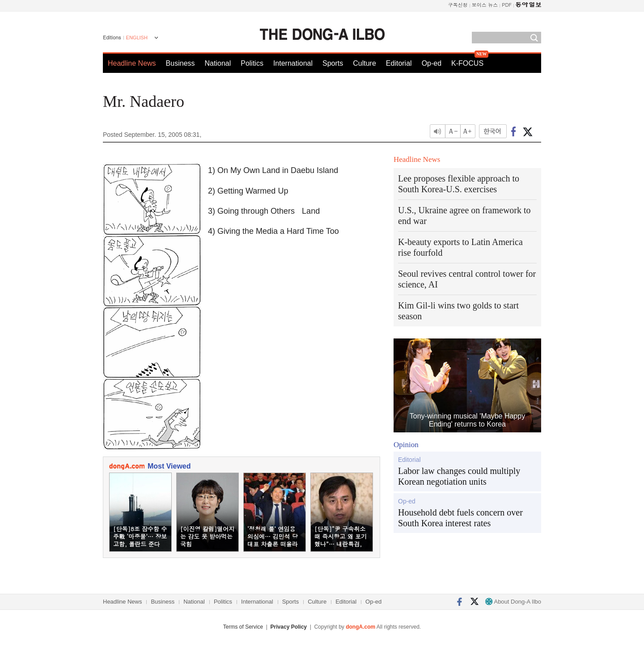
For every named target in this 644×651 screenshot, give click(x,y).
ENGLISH (137, 38)
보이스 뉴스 (485, 5)
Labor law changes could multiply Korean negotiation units (459, 476)
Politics (252, 63)
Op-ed (432, 63)
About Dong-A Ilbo (513, 602)
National (218, 63)
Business (180, 63)
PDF (507, 5)
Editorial (399, 63)
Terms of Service (243, 627)
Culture (364, 63)
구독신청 (458, 5)
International (293, 63)
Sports (333, 63)
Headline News (132, 63)
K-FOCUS (467, 63)
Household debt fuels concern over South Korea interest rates (460, 518)
